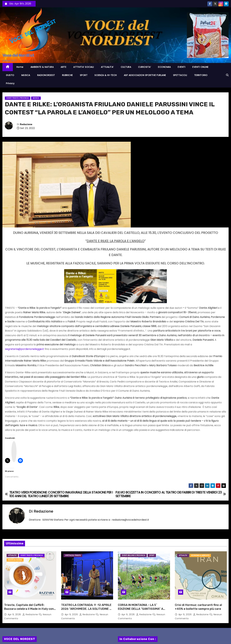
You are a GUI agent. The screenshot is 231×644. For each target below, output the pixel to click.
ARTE (63, 67)
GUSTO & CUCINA (15, 560)
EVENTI (182, 67)
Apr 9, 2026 (15, 614)
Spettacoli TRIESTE (73, 555)
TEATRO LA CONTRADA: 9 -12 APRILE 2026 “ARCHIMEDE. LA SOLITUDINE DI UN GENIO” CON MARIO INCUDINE (87, 609)
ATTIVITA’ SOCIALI (84, 67)
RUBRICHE (67, 75)
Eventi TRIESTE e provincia (18, 98)
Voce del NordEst (18, 55)
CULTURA (126, 67)
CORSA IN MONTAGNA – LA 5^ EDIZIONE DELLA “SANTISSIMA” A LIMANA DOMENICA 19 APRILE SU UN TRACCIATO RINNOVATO (142, 611)
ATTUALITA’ (107, 67)
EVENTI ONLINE (200, 67)
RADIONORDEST (46, 75)
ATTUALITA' (12, 555)
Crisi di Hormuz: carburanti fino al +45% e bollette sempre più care (198, 607)
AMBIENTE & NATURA (42, 67)
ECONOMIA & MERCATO (200, 555)
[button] (227, 75)
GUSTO (10, 75)
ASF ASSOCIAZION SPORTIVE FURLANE (145, 75)
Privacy (10, 83)
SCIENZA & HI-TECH (106, 75)
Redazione (26, 124)
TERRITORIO (201, 75)
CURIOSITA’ (145, 67)
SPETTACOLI (180, 75)
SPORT (84, 75)
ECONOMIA (164, 67)
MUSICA (26, 75)
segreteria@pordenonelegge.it (24, 349)
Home (20, 67)
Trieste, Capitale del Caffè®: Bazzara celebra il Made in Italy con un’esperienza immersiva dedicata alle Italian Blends (29, 611)
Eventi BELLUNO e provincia (134, 555)
